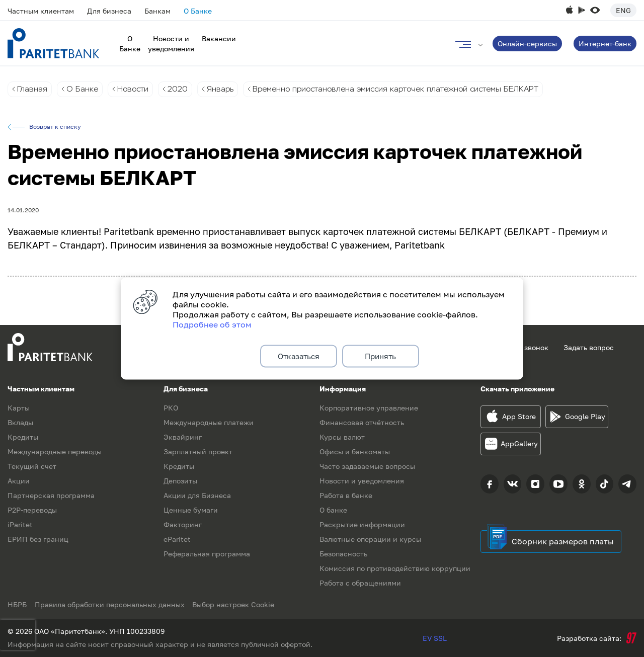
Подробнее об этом (212, 323)
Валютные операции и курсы (370, 539)
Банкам (157, 11)
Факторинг (183, 524)
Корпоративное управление (369, 408)
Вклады (20, 422)
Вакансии (219, 38)
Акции (19, 481)
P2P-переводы (32, 510)
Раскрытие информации (362, 524)
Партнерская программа (51, 495)
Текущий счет (32, 466)
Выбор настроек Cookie (238, 604)
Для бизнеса (109, 11)
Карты (19, 408)
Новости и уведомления (362, 481)
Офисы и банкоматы (355, 451)
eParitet (177, 539)
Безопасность (343, 554)
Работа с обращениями (360, 583)
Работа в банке (346, 495)
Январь (227, 89)
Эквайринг (183, 437)
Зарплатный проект (198, 451)
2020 (184, 89)
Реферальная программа (207, 554)
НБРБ (17, 604)
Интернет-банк (605, 44)
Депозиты (180, 481)
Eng (623, 10)
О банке (333, 510)
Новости (136, 89)
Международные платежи (209, 422)
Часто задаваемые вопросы (367, 466)
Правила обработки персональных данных (112, 604)
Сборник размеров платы (563, 541)
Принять (381, 356)
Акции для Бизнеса (197, 495)
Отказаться (299, 356)
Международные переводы (55, 451)
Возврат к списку (55, 127)
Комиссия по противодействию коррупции (395, 568)
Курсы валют (342, 437)
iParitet (20, 524)
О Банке (198, 11)
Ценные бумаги (191, 510)
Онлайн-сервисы (527, 44)
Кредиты (23, 437)
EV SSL (435, 638)
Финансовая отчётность (362, 422)
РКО (171, 408)
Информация (343, 389)
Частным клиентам (41, 11)
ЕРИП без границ (38, 539)
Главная (32, 89)
